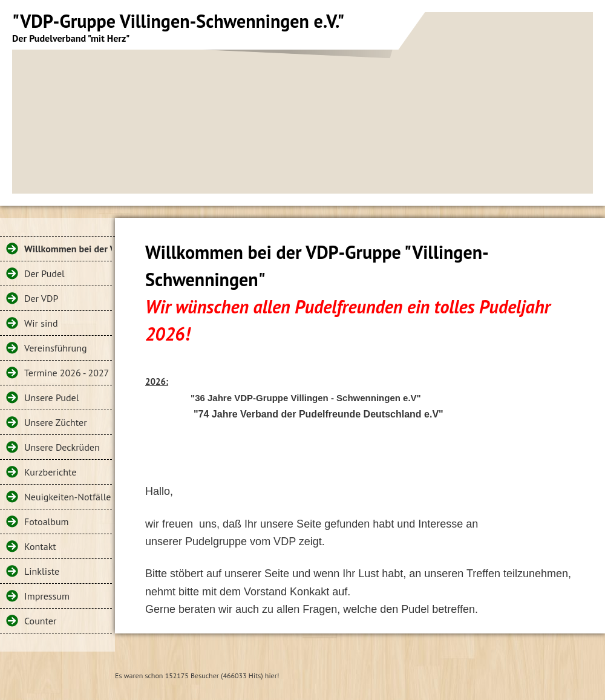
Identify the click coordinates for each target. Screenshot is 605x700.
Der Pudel (44, 273)
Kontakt (40, 546)
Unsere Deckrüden (62, 447)
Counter (40, 621)
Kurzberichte (50, 472)
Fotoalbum (47, 522)
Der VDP (41, 298)
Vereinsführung (56, 348)
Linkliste (42, 571)
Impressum (47, 596)
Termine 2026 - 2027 (67, 373)
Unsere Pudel (51, 397)
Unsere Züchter (56, 422)
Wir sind (41, 323)
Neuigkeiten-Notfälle (67, 497)
